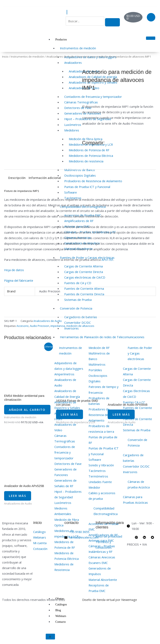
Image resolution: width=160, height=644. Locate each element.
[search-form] (85, 21)
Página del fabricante (19, 280)
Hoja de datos (14, 270)
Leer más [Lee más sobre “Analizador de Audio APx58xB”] (124, 419)
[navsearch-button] (67, 12)
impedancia (58, 326)
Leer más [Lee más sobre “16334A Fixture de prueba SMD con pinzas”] (72, 419)
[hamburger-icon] (151, 38)
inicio (37, 532)
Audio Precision (40, 326)
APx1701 (107, 260)
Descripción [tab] (17, 178)
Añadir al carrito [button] (21, 413)
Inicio (5, 57)
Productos (61, 40)
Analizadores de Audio (61, 57)
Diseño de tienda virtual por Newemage (110, 609)
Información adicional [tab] (45, 178)
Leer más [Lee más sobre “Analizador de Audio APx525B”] (20, 503)
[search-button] (112, 22)
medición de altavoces (80, 326)
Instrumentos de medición (78, 48)
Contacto (61, 622)
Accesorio (23, 326)
